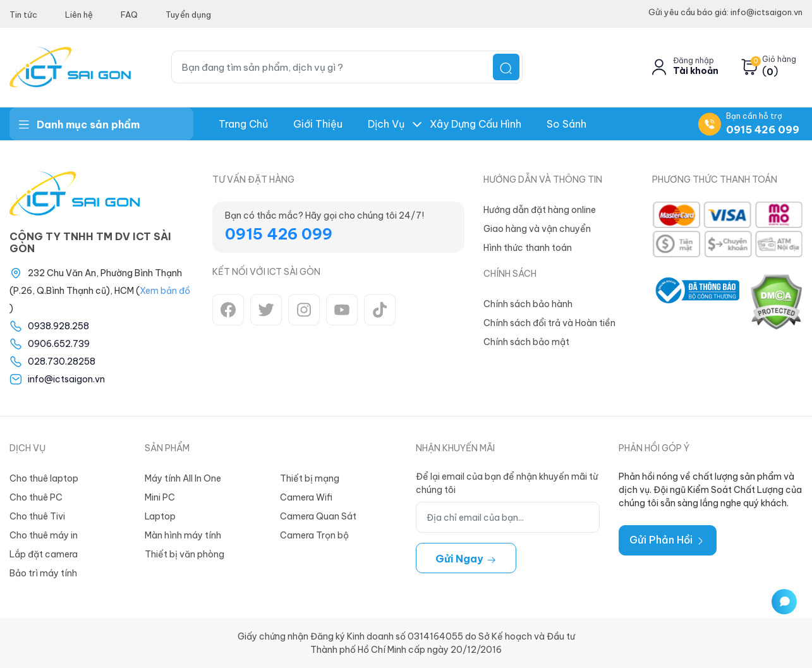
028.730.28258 (62, 361)
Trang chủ (243, 124)
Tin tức (23, 15)
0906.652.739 (59, 344)
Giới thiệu (318, 124)
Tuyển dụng (188, 15)
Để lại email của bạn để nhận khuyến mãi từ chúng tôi (507, 483)
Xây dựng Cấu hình (476, 124)
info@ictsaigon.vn (66, 379)
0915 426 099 (763, 130)
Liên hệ (79, 15)
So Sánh (567, 124)
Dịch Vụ (386, 124)
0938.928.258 (58, 326)
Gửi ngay (466, 559)
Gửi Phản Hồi (668, 540)
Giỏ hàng (779, 59)
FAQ (129, 15)
